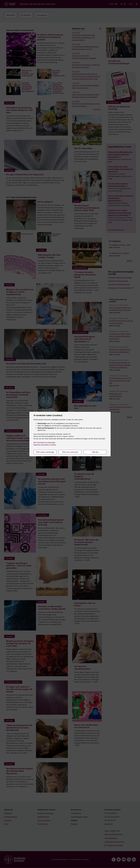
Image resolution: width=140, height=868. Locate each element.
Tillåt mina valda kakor (70, 452)
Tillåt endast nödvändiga (45, 452)
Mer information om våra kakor (44, 442)
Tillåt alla (95, 452)
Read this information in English (45, 445)
